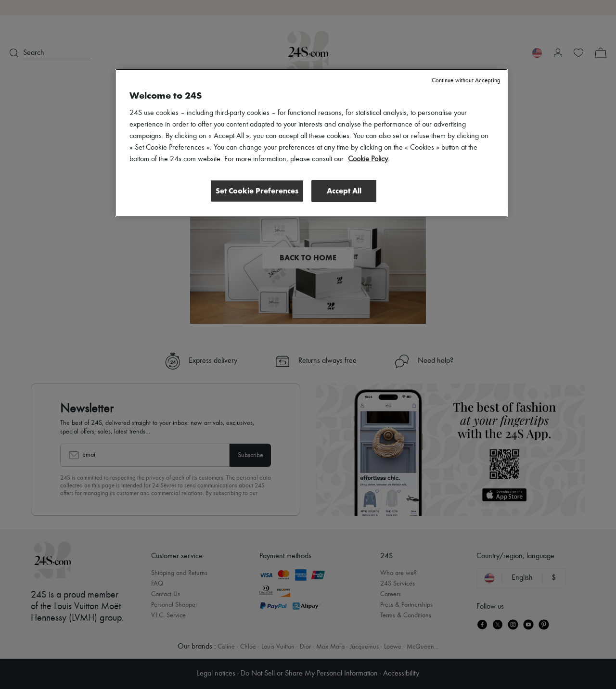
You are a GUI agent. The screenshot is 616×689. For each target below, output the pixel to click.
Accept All (344, 191)
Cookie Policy (368, 159)
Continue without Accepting (466, 81)
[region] (311, 143)
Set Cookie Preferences (257, 191)
